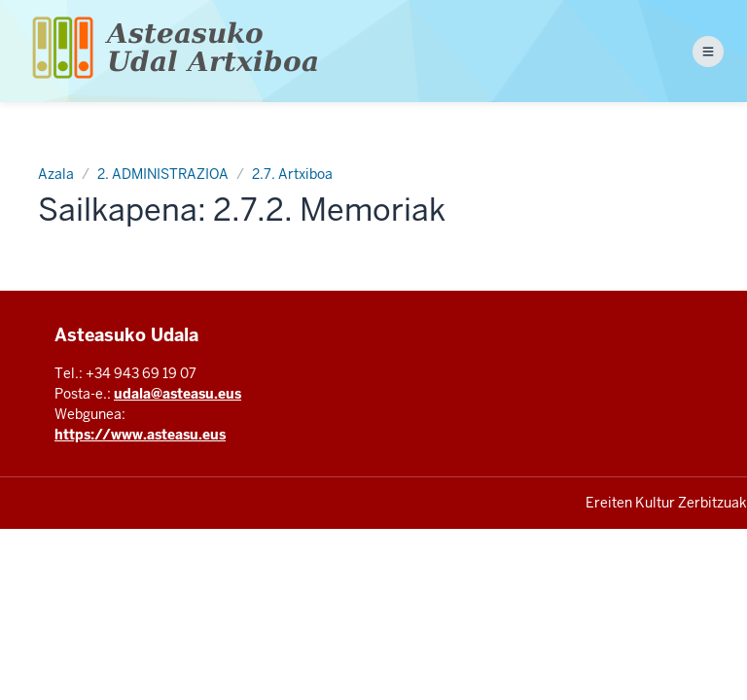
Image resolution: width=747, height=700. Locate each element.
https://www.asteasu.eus (140, 435)
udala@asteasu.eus (178, 394)
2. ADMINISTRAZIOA (163, 174)
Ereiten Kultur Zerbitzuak (666, 503)
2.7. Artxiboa (292, 174)
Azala (56, 174)
